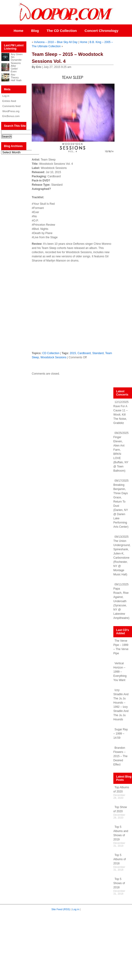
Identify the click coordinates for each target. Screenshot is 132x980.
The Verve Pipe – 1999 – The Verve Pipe (121, 647)
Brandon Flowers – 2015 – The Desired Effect (120, 756)
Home (18, 31)
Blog (35, 31)
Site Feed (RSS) (61, 909)
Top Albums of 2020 (121, 789)
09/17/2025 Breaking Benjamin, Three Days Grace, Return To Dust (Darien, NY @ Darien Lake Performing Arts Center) (121, 504)
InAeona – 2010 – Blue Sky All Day (56, 42)
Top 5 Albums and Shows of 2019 (121, 833)
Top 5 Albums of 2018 (120, 859)
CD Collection (51, 353)
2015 (73, 353)
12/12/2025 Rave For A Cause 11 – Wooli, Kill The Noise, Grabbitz (121, 413)
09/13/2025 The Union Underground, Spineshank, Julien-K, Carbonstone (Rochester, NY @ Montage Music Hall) (122, 556)
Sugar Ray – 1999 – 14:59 (121, 734)
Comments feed (11, 106)
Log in (6, 96)
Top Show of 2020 (120, 809)
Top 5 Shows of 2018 (119, 883)
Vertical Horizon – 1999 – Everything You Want (120, 672)
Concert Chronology (102, 31)
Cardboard (84, 353)
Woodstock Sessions (54, 357)
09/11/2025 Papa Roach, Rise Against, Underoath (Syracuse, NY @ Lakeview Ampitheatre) (121, 601)
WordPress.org (11, 111)
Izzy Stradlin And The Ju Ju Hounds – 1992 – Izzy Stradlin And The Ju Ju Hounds (121, 705)
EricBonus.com (11, 116)
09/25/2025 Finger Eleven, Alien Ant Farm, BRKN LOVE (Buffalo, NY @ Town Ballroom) (121, 452)
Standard (98, 353)
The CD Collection (62, 31)
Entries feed (9, 101)
